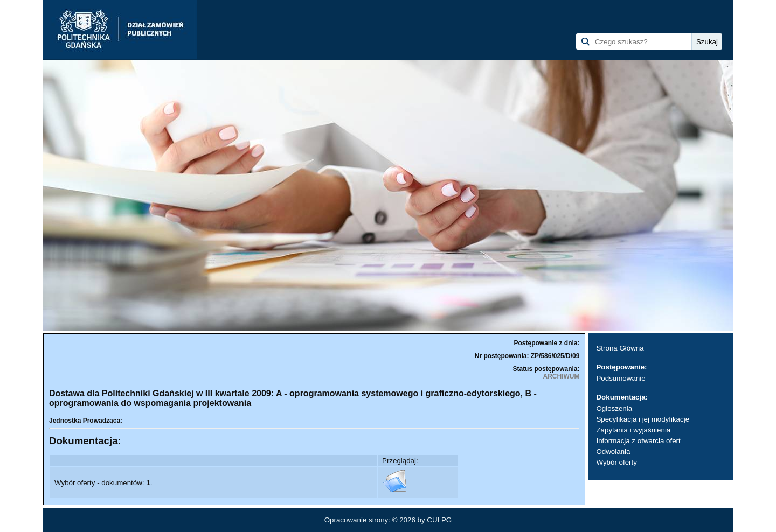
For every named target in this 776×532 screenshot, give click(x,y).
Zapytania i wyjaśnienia (633, 430)
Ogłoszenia (614, 408)
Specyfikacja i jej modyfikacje (643, 419)
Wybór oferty (616, 462)
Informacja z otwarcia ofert (638, 441)
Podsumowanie (621, 378)
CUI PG (439, 520)
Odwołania (613, 451)
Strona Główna (620, 348)
